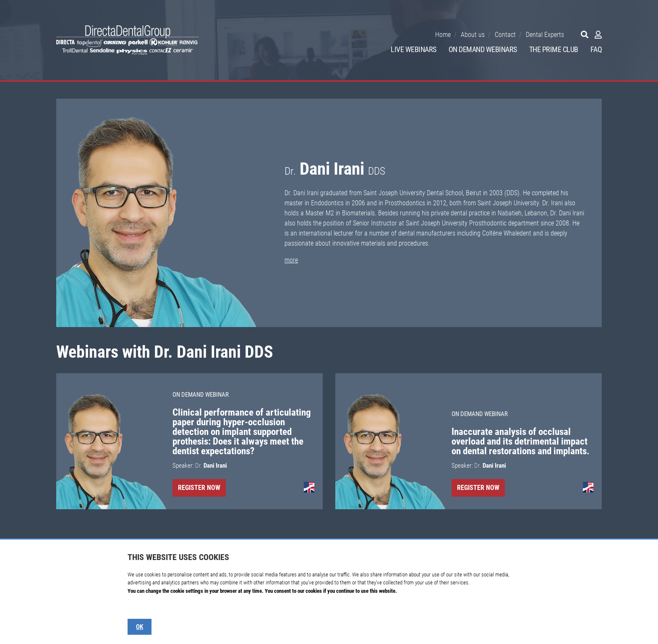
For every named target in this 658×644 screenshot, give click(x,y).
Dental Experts (545, 35)
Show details (141, 607)
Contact (505, 35)
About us (473, 35)
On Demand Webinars (483, 49)
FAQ (596, 49)
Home (443, 35)
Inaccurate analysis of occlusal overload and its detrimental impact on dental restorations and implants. (521, 441)
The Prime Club (554, 49)
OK (140, 627)
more (291, 260)
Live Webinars (414, 49)
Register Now (199, 488)
